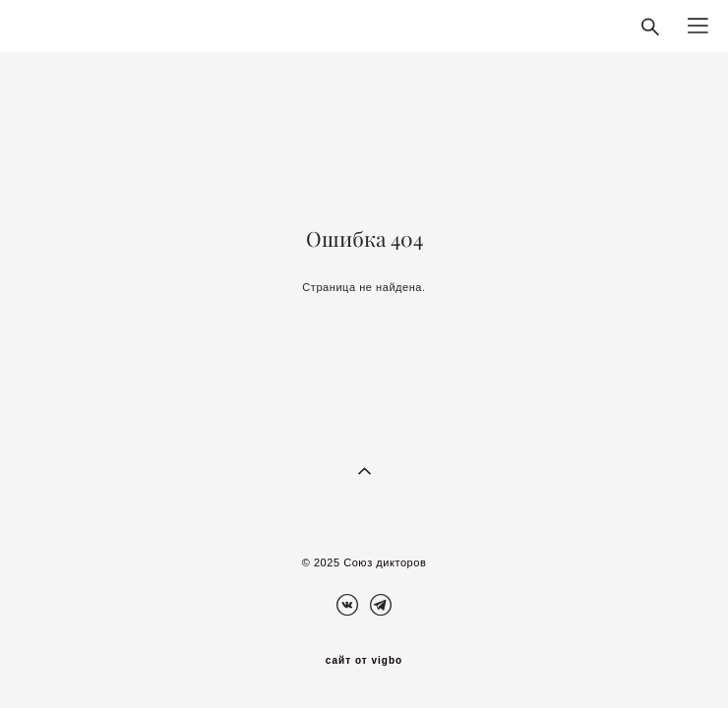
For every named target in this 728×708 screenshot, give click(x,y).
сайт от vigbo (364, 661)
